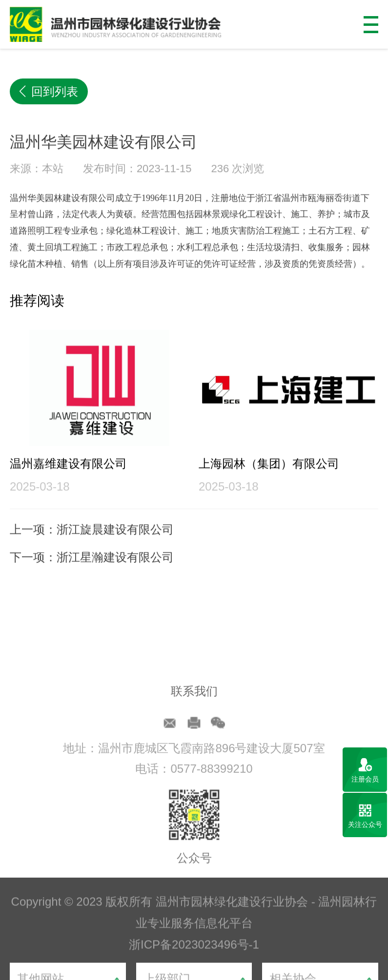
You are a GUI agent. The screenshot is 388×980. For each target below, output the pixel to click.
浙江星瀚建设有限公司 (115, 572)
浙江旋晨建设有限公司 (115, 544)
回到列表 (49, 92)
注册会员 (365, 779)
